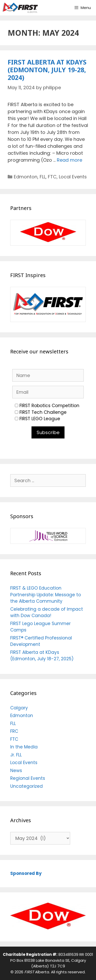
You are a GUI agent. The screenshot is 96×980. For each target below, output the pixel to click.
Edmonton (26, 177)
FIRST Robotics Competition (47, 406)
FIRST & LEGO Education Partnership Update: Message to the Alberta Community (46, 595)
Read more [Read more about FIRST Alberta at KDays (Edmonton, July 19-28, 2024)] (70, 160)
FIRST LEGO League (38, 419)
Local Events (73, 177)
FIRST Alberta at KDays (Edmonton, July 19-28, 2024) (47, 70)
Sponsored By (26, 873)
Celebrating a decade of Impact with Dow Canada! (47, 612)
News (16, 771)
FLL (43, 177)
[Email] (48, 392)
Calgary (19, 708)
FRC (14, 731)
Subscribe (48, 432)
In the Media (24, 747)
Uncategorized (26, 786)
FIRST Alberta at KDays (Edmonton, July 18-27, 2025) (42, 656)
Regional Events (28, 778)
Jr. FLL (16, 755)
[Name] (48, 375)
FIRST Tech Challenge (41, 412)
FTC (52, 177)
